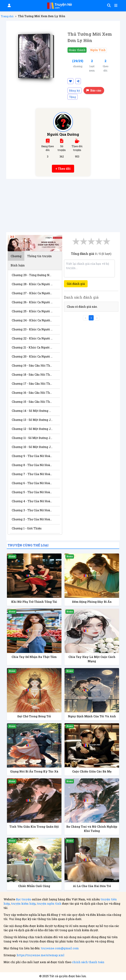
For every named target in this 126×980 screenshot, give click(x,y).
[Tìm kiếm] (108, 6)
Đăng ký (75, 90)
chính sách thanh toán (88, 962)
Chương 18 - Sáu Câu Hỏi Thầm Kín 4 (32, 374)
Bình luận (18, 265)
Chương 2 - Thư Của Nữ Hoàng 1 (32, 519)
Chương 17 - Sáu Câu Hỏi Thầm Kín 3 (32, 384)
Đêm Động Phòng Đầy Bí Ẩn (92, 602)
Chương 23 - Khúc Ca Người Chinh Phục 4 (32, 329)
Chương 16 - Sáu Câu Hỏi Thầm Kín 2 (32, 393)
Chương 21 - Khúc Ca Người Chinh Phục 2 (32, 347)
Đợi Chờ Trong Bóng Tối (34, 716)
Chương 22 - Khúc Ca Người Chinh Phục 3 (32, 338)
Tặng (73, 97)
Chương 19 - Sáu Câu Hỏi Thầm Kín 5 (32, 365)
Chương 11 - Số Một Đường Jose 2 (32, 438)
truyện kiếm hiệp (23, 903)
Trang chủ (7, 16)
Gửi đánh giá (76, 284)
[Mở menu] (116, 6)
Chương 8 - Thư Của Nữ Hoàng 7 (32, 465)
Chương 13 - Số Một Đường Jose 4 (32, 420)
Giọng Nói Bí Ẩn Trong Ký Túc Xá (34, 771)
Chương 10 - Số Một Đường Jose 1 (32, 447)
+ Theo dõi (63, 169)
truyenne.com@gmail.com (60, 948)
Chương (16, 256)
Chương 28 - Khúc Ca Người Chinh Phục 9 (32, 284)
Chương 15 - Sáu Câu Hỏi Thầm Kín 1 (32, 402)
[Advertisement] (63, 206)
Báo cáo (94, 90)
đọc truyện (23, 899)
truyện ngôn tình (49, 903)
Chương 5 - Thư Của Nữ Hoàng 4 (32, 492)
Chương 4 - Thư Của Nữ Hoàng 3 (32, 501)
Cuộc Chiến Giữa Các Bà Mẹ (92, 771)
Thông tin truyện (39, 256)
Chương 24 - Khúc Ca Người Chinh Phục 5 (32, 320)
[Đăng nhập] (9, 6)
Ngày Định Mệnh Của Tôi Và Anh (92, 716)
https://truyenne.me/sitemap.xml (41, 955)
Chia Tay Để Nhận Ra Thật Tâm (34, 657)
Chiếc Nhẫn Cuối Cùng (34, 886)
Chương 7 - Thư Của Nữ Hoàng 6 (32, 474)
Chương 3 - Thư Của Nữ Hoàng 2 (32, 510)
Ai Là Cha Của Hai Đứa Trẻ (92, 886)
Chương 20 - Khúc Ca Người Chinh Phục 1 (32, 356)
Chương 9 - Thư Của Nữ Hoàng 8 (32, 456)
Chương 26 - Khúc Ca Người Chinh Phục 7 (32, 302)
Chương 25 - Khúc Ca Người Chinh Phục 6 (32, 311)
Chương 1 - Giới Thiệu (27, 528)
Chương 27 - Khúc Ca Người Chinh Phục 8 (32, 293)
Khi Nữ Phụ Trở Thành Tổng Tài (34, 602)
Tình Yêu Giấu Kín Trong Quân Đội (34, 827)
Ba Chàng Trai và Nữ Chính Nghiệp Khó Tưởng (92, 829)
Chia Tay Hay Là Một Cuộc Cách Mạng (92, 659)
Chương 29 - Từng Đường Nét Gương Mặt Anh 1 (32, 275)
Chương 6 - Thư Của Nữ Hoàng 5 (32, 483)
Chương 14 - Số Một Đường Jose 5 (32, 411)
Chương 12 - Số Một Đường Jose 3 (32, 429)
